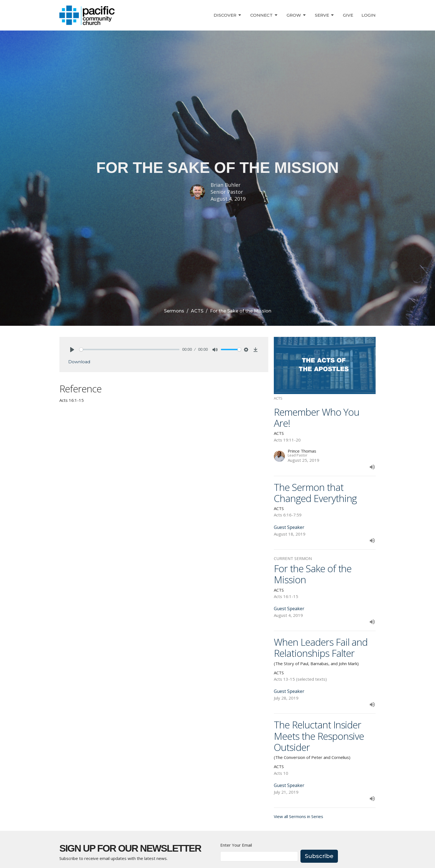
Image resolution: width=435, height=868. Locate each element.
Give (348, 15)
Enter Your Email (236, 845)
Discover (228, 15)
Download (79, 362)
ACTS (197, 311)
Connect (264, 15)
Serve (325, 15)
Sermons (174, 311)
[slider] (129, 350)
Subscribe (319, 856)
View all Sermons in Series (299, 816)
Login (369, 15)
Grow (297, 15)
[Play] (72, 350)
